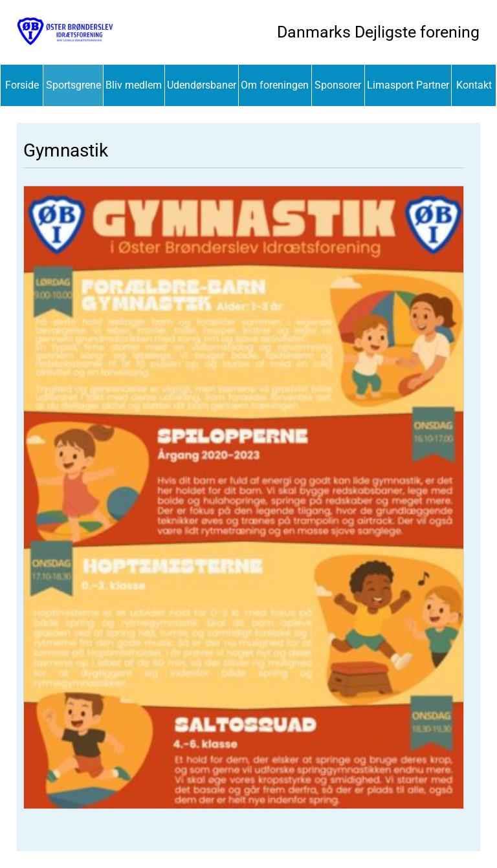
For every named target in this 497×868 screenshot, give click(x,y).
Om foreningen (275, 85)
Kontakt (474, 85)
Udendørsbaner (202, 85)
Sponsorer (338, 85)
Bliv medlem (134, 85)
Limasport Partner (408, 85)
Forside (22, 85)
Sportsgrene (73, 85)
